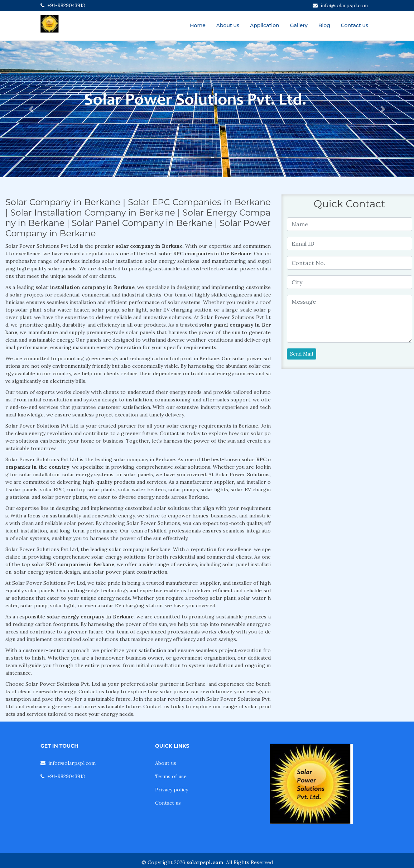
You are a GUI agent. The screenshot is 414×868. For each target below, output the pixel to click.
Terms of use (171, 776)
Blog (324, 25)
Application (265, 25)
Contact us (355, 25)
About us (228, 25)
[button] (31, 109)
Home (198, 25)
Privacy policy (172, 790)
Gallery (299, 25)
